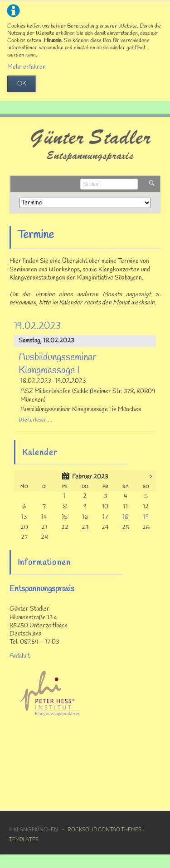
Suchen (152, 184)
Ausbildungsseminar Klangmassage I (58, 364)
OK (22, 84)
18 (125, 517)
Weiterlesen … (35, 420)
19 (146, 517)
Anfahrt (20, 656)
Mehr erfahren (27, 67)
